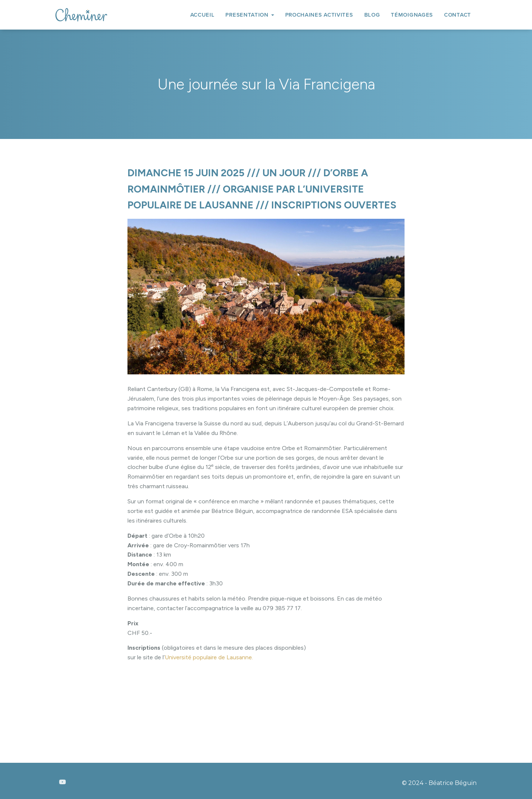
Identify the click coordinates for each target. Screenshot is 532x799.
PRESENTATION (250, 15)
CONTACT (458, 15)
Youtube (62, 782)
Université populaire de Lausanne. (209, 657)
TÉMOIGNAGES (412, 15)
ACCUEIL (202, 15)
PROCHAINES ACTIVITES (319, 15)
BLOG (372, 15)
